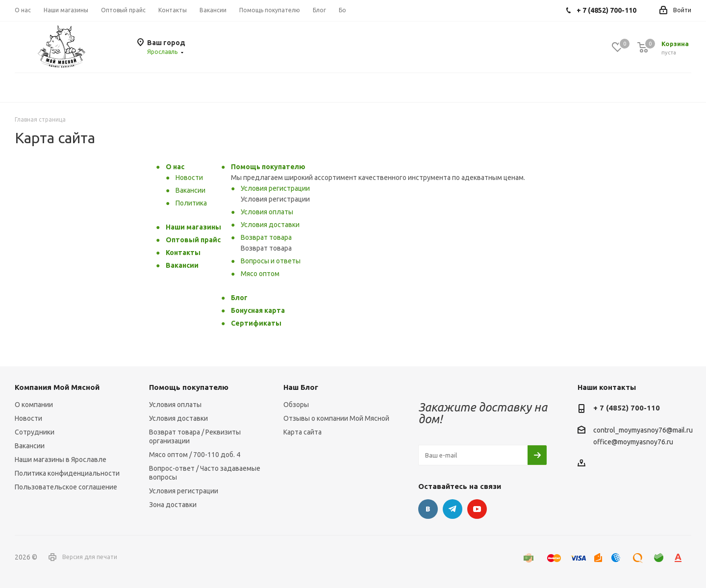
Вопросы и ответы (271, 261)
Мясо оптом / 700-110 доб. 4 (195, 455)
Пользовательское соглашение (66, 487)
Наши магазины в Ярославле (61, 460)
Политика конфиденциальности (67, 473)
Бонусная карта (258, 310)
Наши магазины (193, 227)
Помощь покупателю (268, 167)
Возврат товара (266, 237)
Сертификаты (256, 323)
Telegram (453, 509)
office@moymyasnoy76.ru (633, 442)
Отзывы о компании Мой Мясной (336, 418)
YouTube (477, 509)
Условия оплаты (267, 212)
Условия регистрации (275, 188)
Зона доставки (173, 505)
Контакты (183, 253)
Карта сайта (303, 432)
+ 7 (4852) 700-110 (627, 408)
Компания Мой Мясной (57, 387)
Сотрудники (35, 432)
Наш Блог (301, 387)
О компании (34, 405)
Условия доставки (270, 225)
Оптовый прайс (193, 240)
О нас (175, 167)
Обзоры (296, 405)
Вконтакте (428, 509)
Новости (189, 178)
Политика (191, 203)
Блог (239, 298)
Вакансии (190, 190)
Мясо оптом (260, 274)
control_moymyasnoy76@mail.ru (643, 431)
